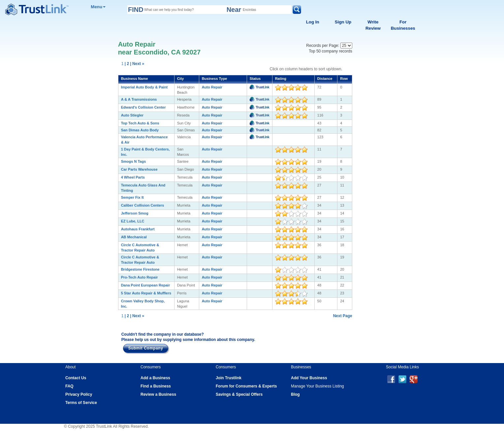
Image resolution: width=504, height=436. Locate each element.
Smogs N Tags (134, 161)
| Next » (137, 64)
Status (255, 79)
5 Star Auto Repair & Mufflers (146, 293)
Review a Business (158, 394)
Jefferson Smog (135, 213)
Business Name (135, 79)
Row (344, 79)
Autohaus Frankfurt (138, 229)
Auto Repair (212, 87)
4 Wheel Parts (133, 177)
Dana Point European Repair (146, 285)
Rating (281, 79)
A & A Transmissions (139, 99)
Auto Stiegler (132, 115)
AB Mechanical (134, 237)
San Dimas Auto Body (140, 130)
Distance (325, 79)
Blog (295, 394)
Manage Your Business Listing (317, 386)
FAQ (69, 386)
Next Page (343, 316)
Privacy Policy (79, 394)
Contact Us (76, 378)
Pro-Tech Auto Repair (140, 277)
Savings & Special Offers (239, 394)
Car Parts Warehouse (139, 169)
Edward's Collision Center (143, 107)
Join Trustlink (229, 378)
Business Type (215, 79)
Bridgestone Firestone (140, 269)
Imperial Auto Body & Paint (144, 87)
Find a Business (156, 386)
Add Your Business (309, 378)
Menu (98, 7)
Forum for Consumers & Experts (246, 386)
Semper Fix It (132, 197)
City (181, 79)
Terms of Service (81, 403)
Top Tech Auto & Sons (140, 123)
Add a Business (155, 378)
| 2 (127, 64)
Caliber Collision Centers (143, 205)
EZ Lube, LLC (133, 221)
